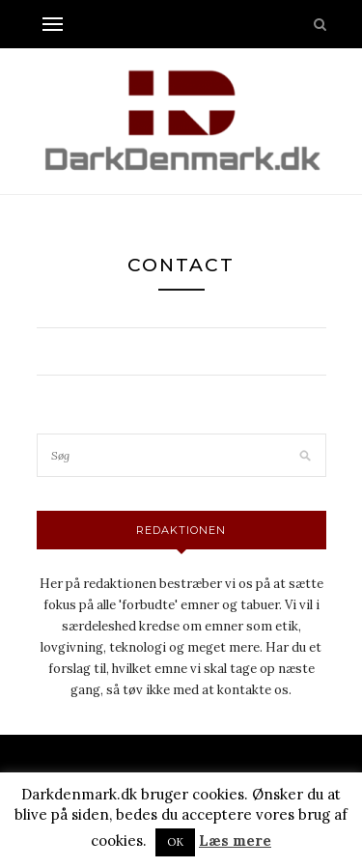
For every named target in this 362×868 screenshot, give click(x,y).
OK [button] (175, 842)
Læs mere (235, 840)
